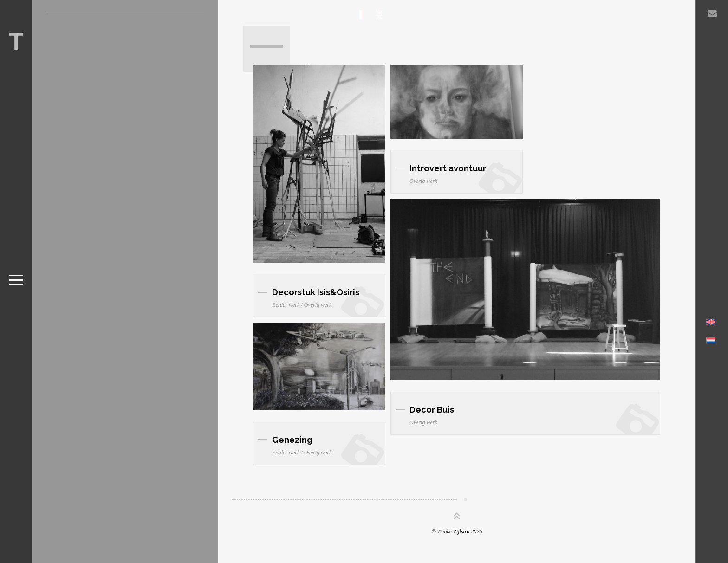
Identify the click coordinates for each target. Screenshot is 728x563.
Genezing (292, 440)
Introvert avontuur (448, 168)
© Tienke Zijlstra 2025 (457, 531)
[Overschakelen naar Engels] (711, 328)
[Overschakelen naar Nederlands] (711, 346)
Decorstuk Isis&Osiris (316, 292)
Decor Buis (432, 410)
